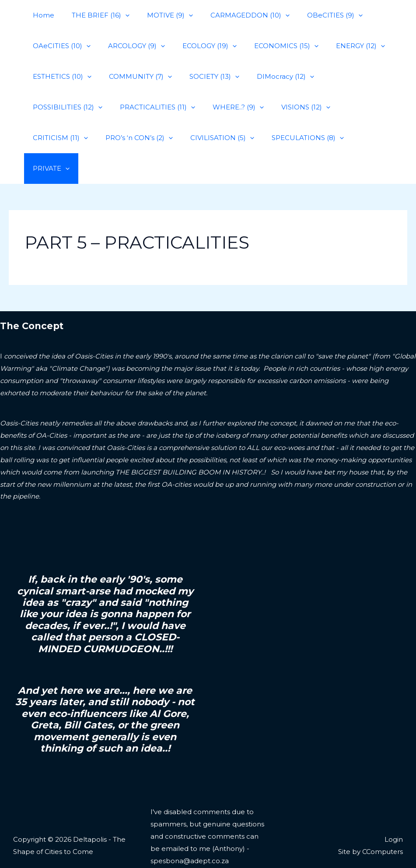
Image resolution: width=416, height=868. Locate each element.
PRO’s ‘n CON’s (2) (347, 107)
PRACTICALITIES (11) (68, 107)
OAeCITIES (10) (59, 46)
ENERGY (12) (341, 46)
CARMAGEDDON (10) (235, 15)
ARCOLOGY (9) (130, 46)
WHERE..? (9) (145, 107)
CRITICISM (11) (273, 107)
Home (41, 15)
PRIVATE (211, 138)
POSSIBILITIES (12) (347, 77)
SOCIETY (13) (203, 77)
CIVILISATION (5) (63, 138)
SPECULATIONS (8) (144, 138)
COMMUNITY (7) (134, 77)
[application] (119, 15)
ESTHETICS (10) (60, 77)
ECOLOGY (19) (199, 46)
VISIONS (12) (208, 107)
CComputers (382, 821)
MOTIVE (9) (159, 15)
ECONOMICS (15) (271, 46)
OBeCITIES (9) (315, 15)
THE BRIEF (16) (94, 15)
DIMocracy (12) (270, 77)
